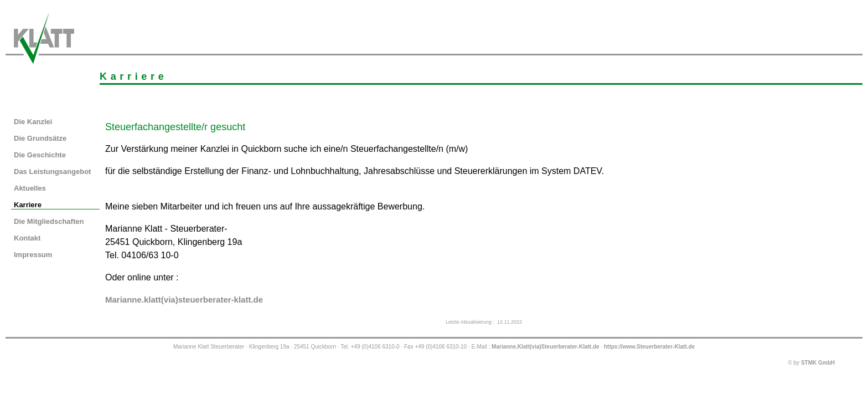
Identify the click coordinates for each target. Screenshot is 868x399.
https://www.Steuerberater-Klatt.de (649, 347)
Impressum (33, 255)
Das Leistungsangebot (52, 172)
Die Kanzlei (33, 122)
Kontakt (27, 238)
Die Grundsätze (40, 138)
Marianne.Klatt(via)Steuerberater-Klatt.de (546, 347)
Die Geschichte (40, 155)
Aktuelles (30, 188)
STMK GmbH (818, 363)
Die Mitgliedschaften (49, 221)
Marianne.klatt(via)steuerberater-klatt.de (184, 300)
